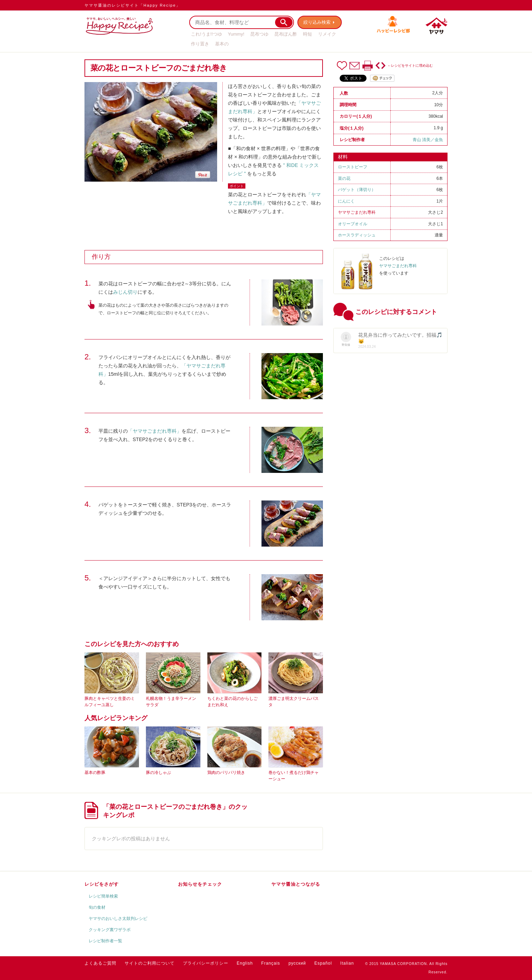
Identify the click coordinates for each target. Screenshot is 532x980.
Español (323, 963)
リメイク (327, 34)
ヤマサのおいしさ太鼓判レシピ (118, 919)
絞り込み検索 (317, 22)
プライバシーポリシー (206, 963)
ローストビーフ (353, 167)
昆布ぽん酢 (286, 34)
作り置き (200, 44)
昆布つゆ (259, 34)
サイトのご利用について (150, 963)
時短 (308, 34)
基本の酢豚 (95, 773)
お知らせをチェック (200, 884)
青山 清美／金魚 (428, 140)
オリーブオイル (353, 224)
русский (297, 963)
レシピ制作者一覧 (105, 941)
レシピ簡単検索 (103, 896)
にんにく (346, 201)
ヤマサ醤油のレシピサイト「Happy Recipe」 (132, 5)
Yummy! (236, 34)
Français (271, 963)
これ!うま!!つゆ (206, 34)
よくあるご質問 (100, 963)
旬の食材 (97, 907)
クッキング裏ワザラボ (110, 930)
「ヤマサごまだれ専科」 (155, 431)
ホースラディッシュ (357, 235)
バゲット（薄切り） (357, 190)
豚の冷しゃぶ (158, 773)
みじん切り (125, 292)
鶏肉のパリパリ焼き (226, 773)
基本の (222, 44)
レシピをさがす (102, 884)
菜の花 (344, 178)
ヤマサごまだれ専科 (357, 212)
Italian (347, 963)
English (245, 963)
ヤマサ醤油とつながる (296, 884)
